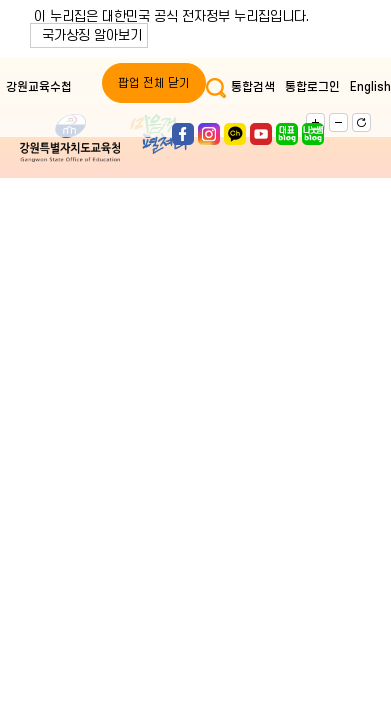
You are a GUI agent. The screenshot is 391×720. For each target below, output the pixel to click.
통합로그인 (312, 87)
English (370, 87)
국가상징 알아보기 (92, 35)
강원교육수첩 (39, 87)
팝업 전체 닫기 (154, 83)
